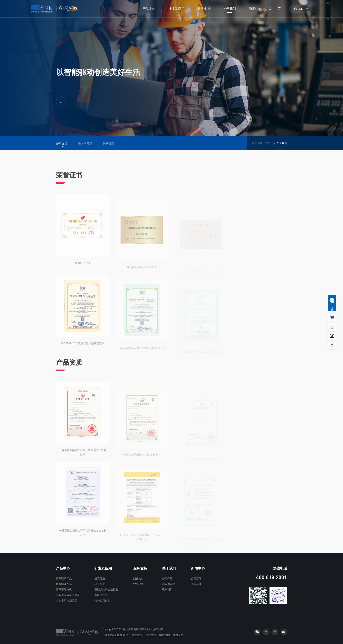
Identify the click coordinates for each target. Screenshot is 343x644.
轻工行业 (100, 584)
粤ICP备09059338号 (117, 635)
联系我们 (167, 589)
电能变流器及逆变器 (68, 595)
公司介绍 (167, 579)
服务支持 (140, 568)
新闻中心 (198, 568)
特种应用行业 (102, 601)
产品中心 (63, 568)
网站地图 (164, 635)
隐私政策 (137, 635)
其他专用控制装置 (66, 601)
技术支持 (178, 635)
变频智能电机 (64, 589)
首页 (268, 143)
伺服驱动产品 (64, 584)
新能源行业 (101, 595)
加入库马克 (169, 584)
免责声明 (151, 635)
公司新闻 (196, 579)
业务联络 (138, 584)
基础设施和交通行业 (106, 589)
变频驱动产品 (64, 579)
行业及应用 (103, 568)
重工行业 (100, 579)
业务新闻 (196, 584)
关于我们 (282, 143)
